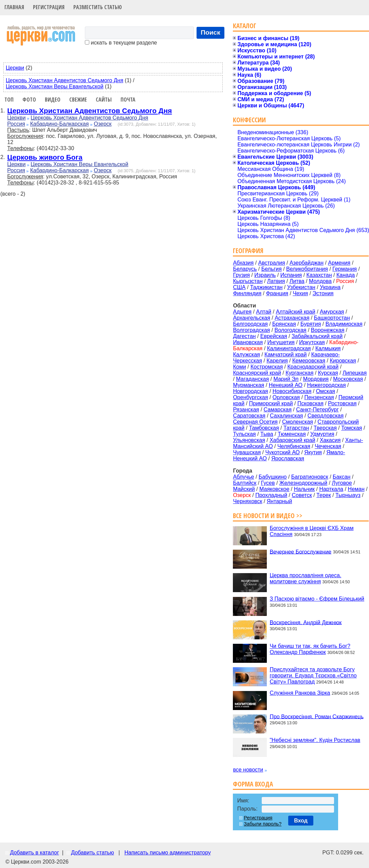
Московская (348, 379)
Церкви (15, 68)
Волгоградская (251, 330)
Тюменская (292, 434)
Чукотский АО (282, 452)
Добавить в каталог (34, 853)
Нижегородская (326, 385)
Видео (53, 100)
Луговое (342, 483)
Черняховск (247, 501)
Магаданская (252, 379)
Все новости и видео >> (268, 516)
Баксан (342, 477)
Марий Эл (286, 379)
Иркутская (312, 342)
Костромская (267, 367)
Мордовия (316, 379)
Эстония (323, 293)
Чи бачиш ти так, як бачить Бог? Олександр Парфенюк (310, 649)
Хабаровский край (292, 440)
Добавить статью (93, 853)
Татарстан (296, 428)
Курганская (299, 373)
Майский (244, 489)
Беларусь (245, 269)
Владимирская (344, 324)
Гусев (268, 483)
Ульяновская (249, 440)
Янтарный (280, 501)
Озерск (103, 124)
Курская (328, 373)
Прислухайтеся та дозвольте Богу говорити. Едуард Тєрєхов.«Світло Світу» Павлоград (313, 676)
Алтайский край (296, 312)
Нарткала (331, 489)
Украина (330, 287)
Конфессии (249, 120)
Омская (326, 391)
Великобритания (307, 269)
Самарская (278, 410)
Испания (291, 275)
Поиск (210, 32)
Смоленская (298, 422)
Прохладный (271, 495)
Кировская (343, 361)
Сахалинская (286, 416)
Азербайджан (307, 263)
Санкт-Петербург (317, 410)
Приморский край (271, 403)
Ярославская (288, 458)
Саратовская (249, 416)
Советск (302, 495)
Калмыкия (328, 348)
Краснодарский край (313, 367)
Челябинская (294, 446)
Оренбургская (250, 397)
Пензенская (319, 397)
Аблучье (243, 477)
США (239, 287)
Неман (356, 489)
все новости (248, 770)
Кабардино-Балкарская (60, 124)
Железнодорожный (303, 483)
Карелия (277, 361)
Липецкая (355, 373)
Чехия (300, 293)
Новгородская (250, 391)
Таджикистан (266, 287)
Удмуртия (322, 434)
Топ (9, 100)
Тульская (244, 434)
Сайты (104, 100)
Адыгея (242, 312)
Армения (339, 263)
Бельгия (272, 269)
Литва (297, 281)
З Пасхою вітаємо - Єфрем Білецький (317, 599)
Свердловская (326, 416)
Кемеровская (309, 361)
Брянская (284, 324)
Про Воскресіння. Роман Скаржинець (317, 716)
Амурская (332, 312)
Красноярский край (257, 373)
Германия (345, 269)
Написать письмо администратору (167, 853)
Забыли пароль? (263, 824)
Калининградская (289, 348)
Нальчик (304, 489)
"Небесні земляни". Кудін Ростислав (315, 740)
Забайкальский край (317, 336)
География (248, 251)
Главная (14, 7)
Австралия (272, 263)
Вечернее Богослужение (300, 552)
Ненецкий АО (286, 385)
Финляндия (247, 293)
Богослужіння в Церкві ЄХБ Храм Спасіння (311, 531)
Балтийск (245, 483)
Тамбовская (264, 428)
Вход (301, 821)
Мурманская (248, 385)
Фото (29, 100)
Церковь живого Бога (45, 157)
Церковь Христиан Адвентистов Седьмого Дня (64, 80)
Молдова (320, 281)
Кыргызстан (248, 281)
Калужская (246, 355)
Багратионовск (310, 477)
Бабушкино (273, 477)
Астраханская (292, 318)
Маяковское (274, 489)
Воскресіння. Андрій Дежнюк (306, 622)
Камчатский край (285, 355)
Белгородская (250, 324)
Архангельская (251, 318)
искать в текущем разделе (121, 43)
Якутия (313, 452)
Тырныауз (348, 495)
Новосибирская (292, 391)
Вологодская (291, 330)
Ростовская (342, 403)
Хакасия (330, 440)
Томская (352, 428)
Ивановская (248, 342)
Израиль (265, 275)
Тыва (267, 434)
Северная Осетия (255, 422)
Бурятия (311, 324)
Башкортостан (332, 318)
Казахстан (319, 275)
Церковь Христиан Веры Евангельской (55, 86)
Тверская (325, 428)
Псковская (310, 403)
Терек (324, 495)
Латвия (276, 281)
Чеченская (328, 446)
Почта (128, 100)
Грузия (241, 275)
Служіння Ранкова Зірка (300, 693)
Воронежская (328, 330)
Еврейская (274, 336)
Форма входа (253, 784)
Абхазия (243, 263)
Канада (346, 275)
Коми (239, 367)
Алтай (264, 312)
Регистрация (49, 7)
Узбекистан (301, 287)
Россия (16, 124)
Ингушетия (281, 342)
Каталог (245, 26)
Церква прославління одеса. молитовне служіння (305, 578)
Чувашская (247, 452)
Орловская (286, 397)
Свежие (78, 100)
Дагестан (244, 336)
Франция (277, 293)
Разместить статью (98, 7)
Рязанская (246, 410)
